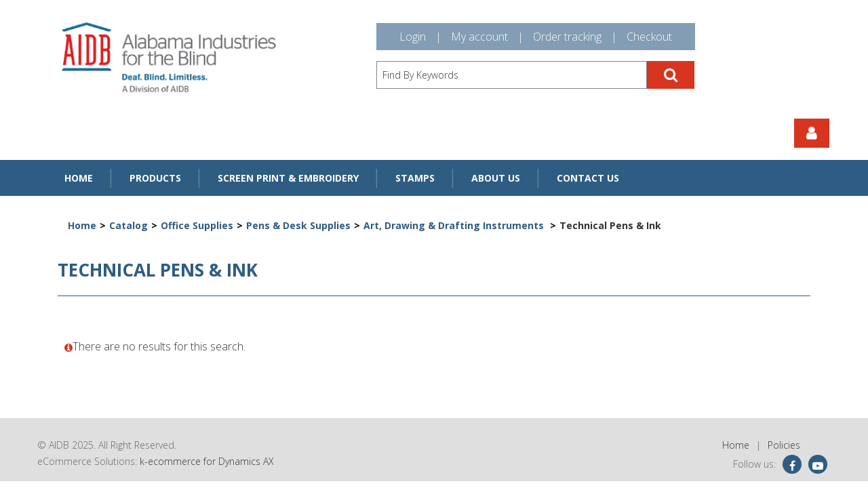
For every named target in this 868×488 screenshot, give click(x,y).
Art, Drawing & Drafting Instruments (455, 225)
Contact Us (588, 178)
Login (413, 37)
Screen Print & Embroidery (288, 178)
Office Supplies (197, 225)
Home (79, 178)
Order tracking (567, 37)
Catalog (129, 225)
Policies (784, 445)
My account (479, 37)
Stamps (415, 178)
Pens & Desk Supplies (298, 225)
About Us (496, 178)
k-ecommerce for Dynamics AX (207, 461)
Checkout (649, 37)
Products (155, 178)
